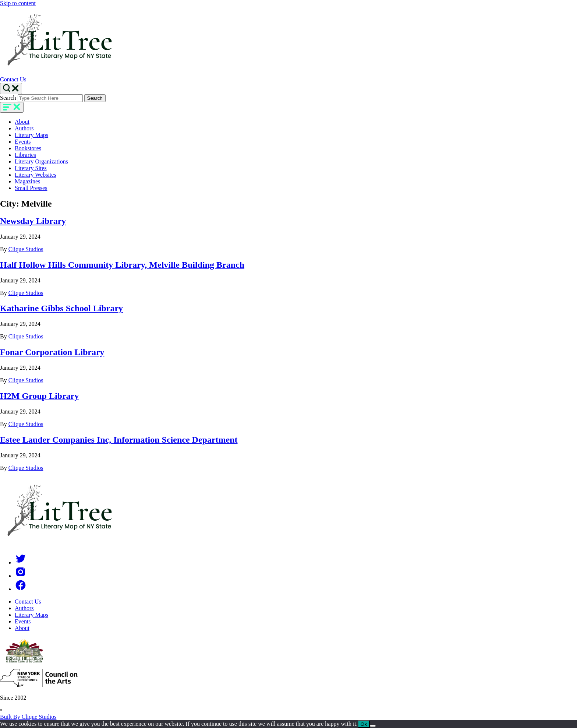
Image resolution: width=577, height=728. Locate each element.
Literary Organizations (41, 161)
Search (8, 98)
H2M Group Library (39, 396)
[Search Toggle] (11, 89)
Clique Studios (26, 249)
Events (23, 142)
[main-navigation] (12, 107)
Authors (24, 128)
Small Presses (31, 188)
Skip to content (18, 3)
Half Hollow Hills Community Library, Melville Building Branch (122, 265)
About (22, 122)
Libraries (25, 155)
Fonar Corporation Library (52, 352)
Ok (364, 724)
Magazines (27, 181)
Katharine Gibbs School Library (61, 308)
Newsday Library (33, 221)
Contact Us (13, 79)
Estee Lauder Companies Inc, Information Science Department (119, 440)
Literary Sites (31, 168)
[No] (373, 726)
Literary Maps (31, 135)
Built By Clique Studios (28, 717)
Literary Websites (36, 175)
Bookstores (28, 148)
